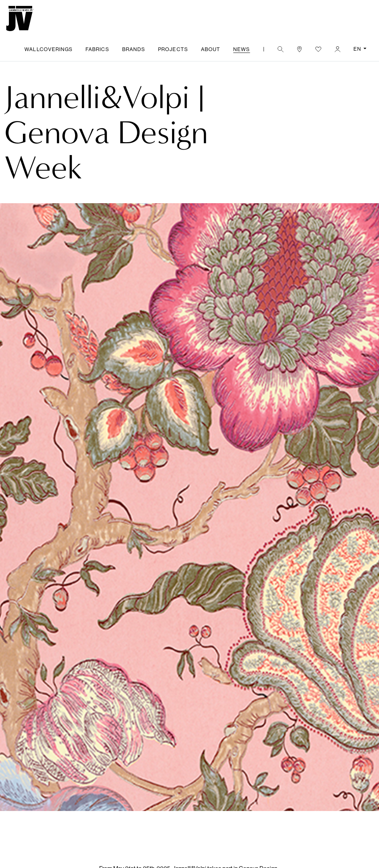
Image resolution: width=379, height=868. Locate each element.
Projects (173, 49)
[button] (280, 49)
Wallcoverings (48, 49)
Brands (134, 49)
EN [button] (358, 49)
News (242, 49)
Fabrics (97, 49)
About (211, 49)
